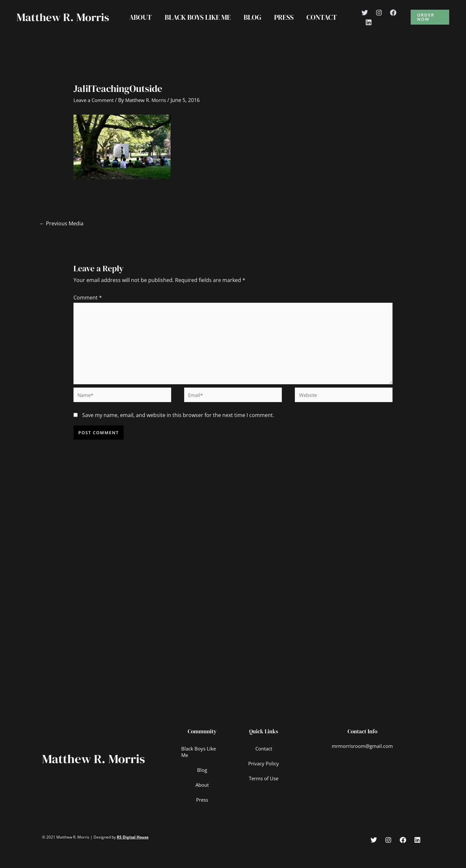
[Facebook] (396, 19)
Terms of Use (264, 797)
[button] (431, 24)
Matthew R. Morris (45, 24)
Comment (88, 311)
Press (285, 24)
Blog (252, 24)
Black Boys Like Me (196, 24)
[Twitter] (368, 19)
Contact (324, 24)
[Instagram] (382, 19)
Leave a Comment (95, 114)
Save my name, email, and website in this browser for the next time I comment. (178, 433)
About (138, 24)
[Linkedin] (372, 29)
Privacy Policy (264, 782)
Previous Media (61, 237)
